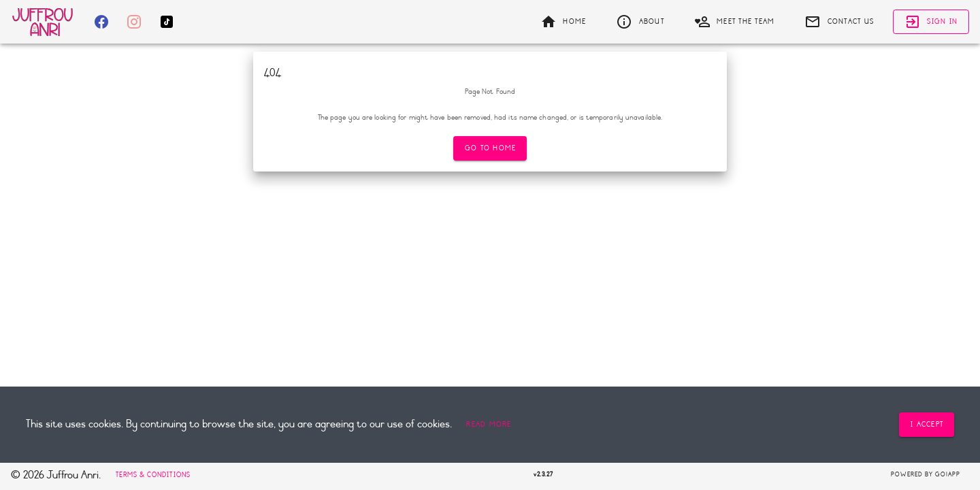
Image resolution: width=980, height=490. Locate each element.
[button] (489, 425)
